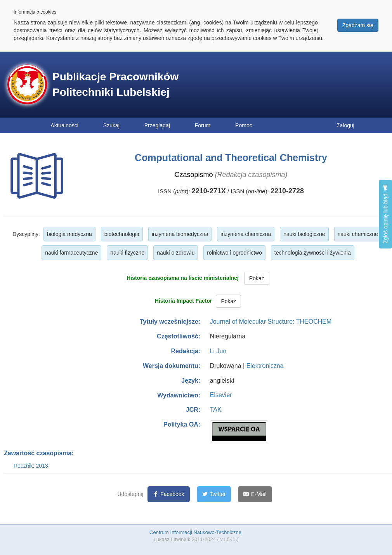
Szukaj (111, 125)
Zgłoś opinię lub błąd (385, 214)
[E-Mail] (255, 494)
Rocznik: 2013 (31, 466)
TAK (216, 410)
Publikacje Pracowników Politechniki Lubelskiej (115, 84)
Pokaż (257, 278)
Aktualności (64, 125)
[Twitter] (214, 494)
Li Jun (218, 351)
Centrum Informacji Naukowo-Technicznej (196, 532)
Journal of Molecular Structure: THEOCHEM (271, 322)
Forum (203, 125)
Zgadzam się (358, 25)
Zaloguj (345, 125)
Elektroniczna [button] (265, 366)
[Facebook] (169, 494)
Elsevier (221, 395)
